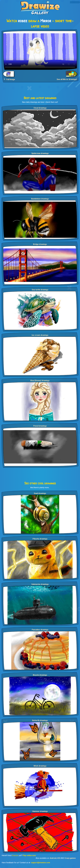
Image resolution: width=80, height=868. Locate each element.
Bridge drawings (40, 244)
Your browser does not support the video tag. (40, 50)
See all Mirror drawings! (67, 79)
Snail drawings (40, 493)
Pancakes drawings (40, 630)
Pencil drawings (40, 426)
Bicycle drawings (40, 675)
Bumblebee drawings (40, 199)
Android (53, 858)
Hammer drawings (40, 811)
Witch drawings (40, 766)
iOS (59, 858)
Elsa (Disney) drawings (40, 381)
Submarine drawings (40, 584)
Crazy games (70, 858)
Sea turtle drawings (40, 290)
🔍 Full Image (9, 79)
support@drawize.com (40, 863)
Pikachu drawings (40, 539)
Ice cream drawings (40, 335)
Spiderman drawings (40, 153)
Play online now (29, 855)
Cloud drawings (40, 108)
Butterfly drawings (40, 720)
